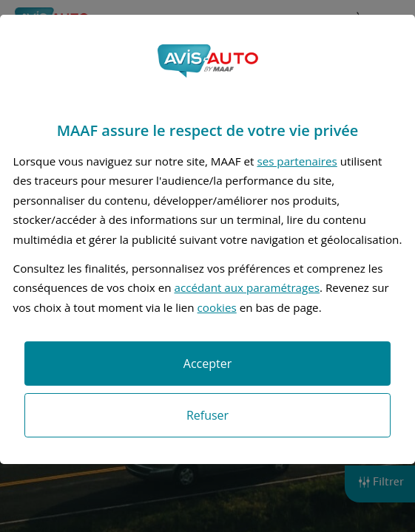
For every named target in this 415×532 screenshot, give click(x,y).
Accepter (207, 364)
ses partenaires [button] (297, 161)
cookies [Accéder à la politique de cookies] (217, 307)
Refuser (207, 415)
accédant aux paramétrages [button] (247, 287)
